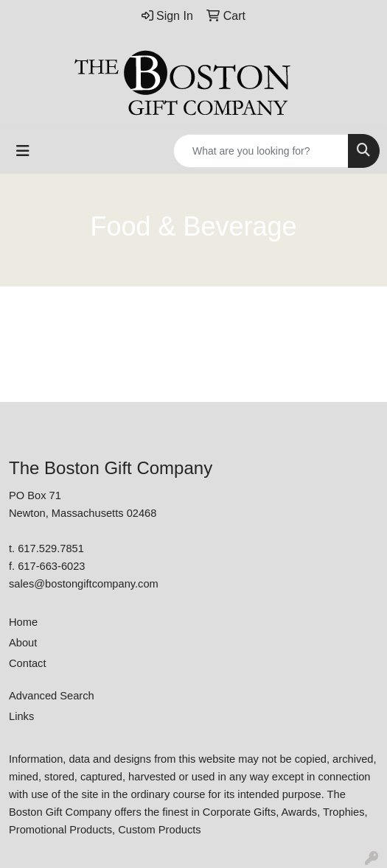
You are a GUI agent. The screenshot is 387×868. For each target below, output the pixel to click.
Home (23, 622)
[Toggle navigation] (23, 151)
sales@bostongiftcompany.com (84, 584)
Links (21, 716)
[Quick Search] (261, 151)
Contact (28, 663)
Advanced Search (52, 696)
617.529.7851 (51, 548)
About (23, 643)
